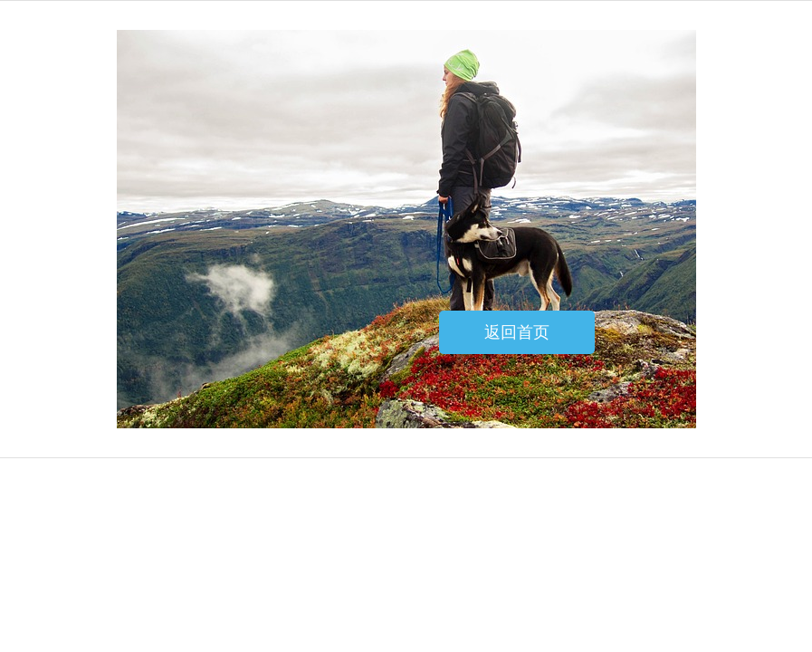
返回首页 (517, 332)
